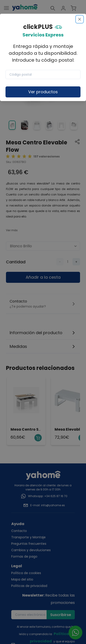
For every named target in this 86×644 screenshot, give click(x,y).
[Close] (80, 19)
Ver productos (43, 92)
